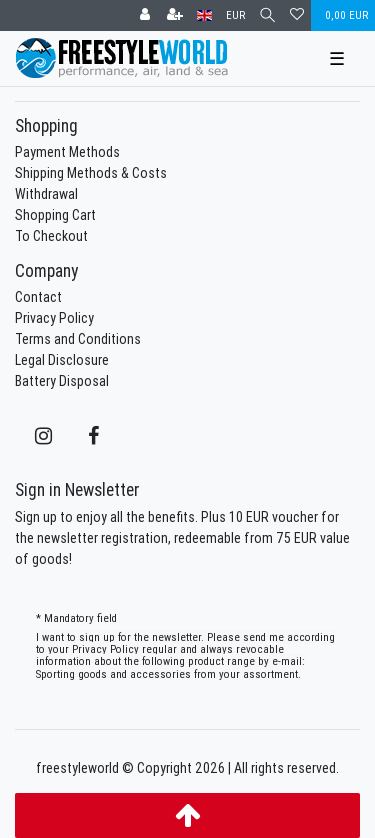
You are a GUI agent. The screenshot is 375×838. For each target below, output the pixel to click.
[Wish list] (297, 15)
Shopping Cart (55, 215)
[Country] (204, 15)
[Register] (175, 15)
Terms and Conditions (78, 339)
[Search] (267, 15)
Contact (38, 297)
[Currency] (235, 15)
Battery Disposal (62, 381)
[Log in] (145, 15)
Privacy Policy (54, 318)
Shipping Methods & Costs (91, 173)
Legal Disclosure (62, 360)
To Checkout (51, 236)
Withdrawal (46, 194)
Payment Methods (67, 152)
